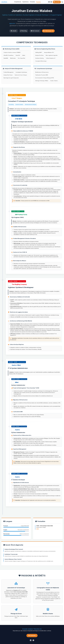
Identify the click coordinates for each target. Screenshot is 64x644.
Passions (38, 2)
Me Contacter (35, 31)
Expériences (26, 2)
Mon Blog (24, 31)
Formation (32, 2)
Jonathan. (4, 2)
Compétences (18, 2)
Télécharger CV (48, 31)
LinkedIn (14, 31)
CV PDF (57, 2)
